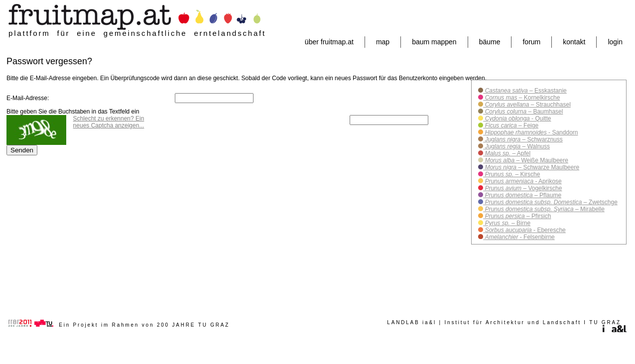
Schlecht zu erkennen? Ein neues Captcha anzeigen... (109, 122)
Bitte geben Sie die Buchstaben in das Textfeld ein (73, 112)
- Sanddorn (530, 132)
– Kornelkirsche (521, 98)
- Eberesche (524, 230)
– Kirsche (511, 174)
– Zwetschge (550, 202)
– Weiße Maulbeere (526, 160)
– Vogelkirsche (522, 188)
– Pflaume (522, 195)
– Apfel (507, 153)
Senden (22, 150)
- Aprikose (522, 181)
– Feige (511, 125)
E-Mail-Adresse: (28, 98)
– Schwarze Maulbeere (531, 167)
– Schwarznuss (523, 139)
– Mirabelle (544, 209)
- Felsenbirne (519, 237)
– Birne (507, 223)
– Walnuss (516, 146)
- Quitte (517, 119)
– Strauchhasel (527, 105)
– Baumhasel (523, 112)
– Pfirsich (517, 216)
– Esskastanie (525, 91)
